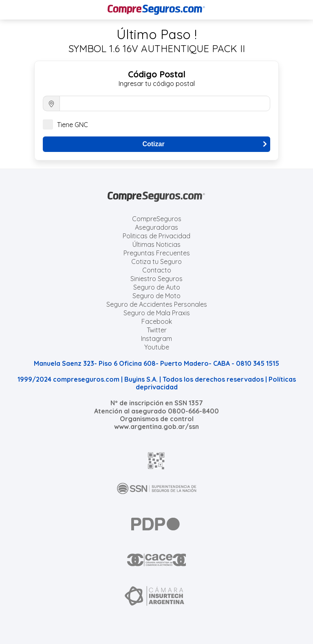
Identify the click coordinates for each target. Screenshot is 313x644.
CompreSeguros (157, 219)
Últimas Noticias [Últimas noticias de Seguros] (156, 244)
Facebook (157, 321)
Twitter (157, 330)
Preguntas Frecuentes (157, 253)
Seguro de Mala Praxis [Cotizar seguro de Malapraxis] (157, 313)
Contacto (157, 270)
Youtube (157, 347)
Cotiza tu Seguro (156, 262)
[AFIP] (156, 461)
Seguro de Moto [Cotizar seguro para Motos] (156, 296)
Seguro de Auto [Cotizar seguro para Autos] (157, 287)
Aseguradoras (156, 227)
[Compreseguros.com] (156, 10)
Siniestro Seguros (156, 279)
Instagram (156, 338)
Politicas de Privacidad (156, 236)
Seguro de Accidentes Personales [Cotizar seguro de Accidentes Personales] (157, 304)
